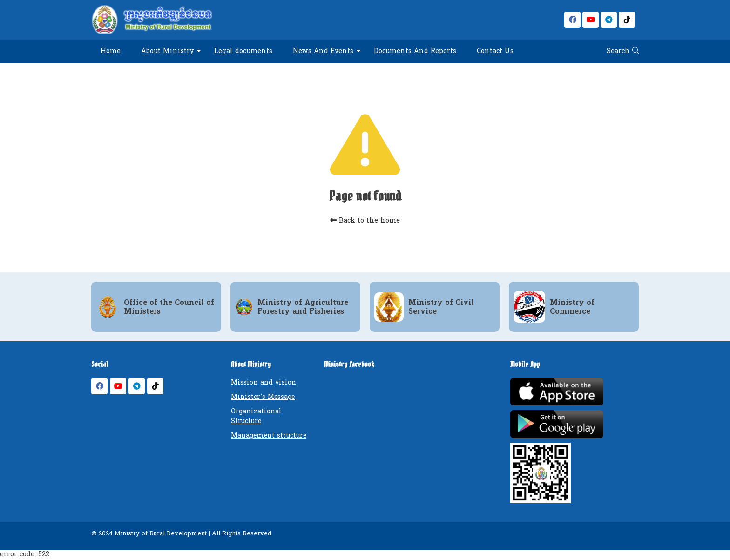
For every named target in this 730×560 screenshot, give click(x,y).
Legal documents (243, 51)
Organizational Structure (256, 416)
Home (111, 51)
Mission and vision (264, 382)
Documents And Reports (415, 51)
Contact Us (495, 51)
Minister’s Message (263, 397)
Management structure (269, 435)
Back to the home (365, 220)
